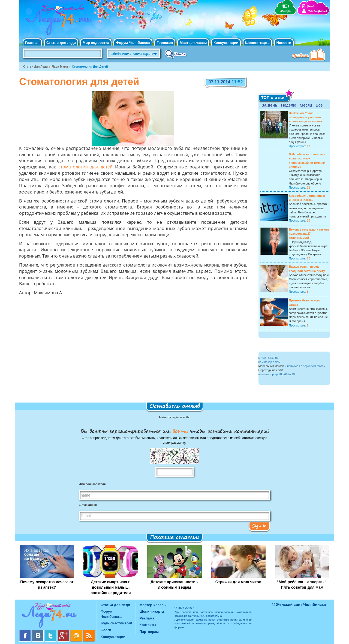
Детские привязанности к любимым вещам (174, 585)
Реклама (147, 618)
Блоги (106, 630)
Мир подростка (96, 43)
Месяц (306, 105)
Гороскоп (165, 43)
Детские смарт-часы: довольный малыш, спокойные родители (111, 587)
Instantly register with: (174, 417)
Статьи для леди (61, 43)
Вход (310, 6)
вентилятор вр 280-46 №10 (277, 374)
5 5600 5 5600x (268, 358)
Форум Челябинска (133, 43)
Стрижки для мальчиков (238, 582)
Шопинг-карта (257, 43)
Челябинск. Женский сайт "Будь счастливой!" (58, 21)
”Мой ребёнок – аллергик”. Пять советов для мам (302, 585)
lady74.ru (200, 616)
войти (180, 431)
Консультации (226, 43)
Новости (284, 43)
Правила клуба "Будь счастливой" (309, 55)
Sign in (259, 526)
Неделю (289, 105)
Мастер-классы (193, 43)
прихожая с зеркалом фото (305, 366)
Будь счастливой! (116, 623)
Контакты (148, 625)
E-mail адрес (88, 505)
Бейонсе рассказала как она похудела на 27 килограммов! (309, 234)
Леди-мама (60, 66)
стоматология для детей (85, 167)
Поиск (176, 54)
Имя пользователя (92, 484)
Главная (32, 43)
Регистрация (317, 11)
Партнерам (149, 632)
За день (270, 105)
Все (319, 105)
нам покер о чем (270, 362)
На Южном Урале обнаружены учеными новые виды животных (306, 117)
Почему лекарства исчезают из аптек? (47, 585)
